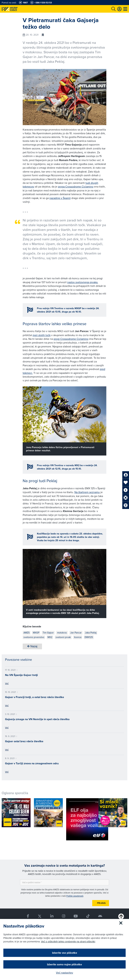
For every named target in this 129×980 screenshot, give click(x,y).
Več (7, 683)
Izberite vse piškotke (65, 953)
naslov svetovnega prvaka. (83, 282)
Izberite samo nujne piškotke (64, 964)
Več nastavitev (64, 973)
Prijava (101, 903)
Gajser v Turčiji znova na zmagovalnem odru (32, 763)
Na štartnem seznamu (87, 492)
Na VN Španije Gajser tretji (21, 675)
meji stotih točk (42, 335)
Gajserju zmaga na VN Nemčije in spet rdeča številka (37, 719)
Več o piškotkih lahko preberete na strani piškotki (68, 941)
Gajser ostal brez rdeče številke (24, 741)
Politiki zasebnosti (75, 896)
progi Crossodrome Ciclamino (71, 339)
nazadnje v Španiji (60, 198)
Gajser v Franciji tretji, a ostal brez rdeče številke (35, 697)
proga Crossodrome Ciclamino (76, 187)
